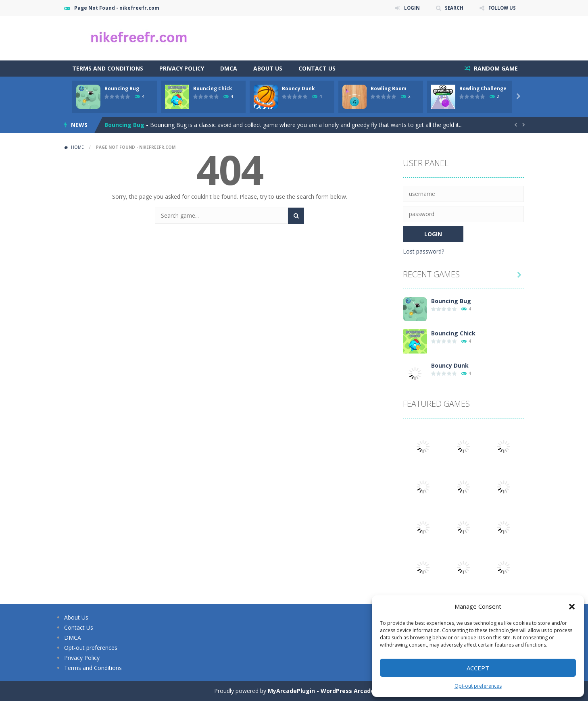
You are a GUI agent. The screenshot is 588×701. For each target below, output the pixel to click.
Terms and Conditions (108, 68)
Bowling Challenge (483, 88)
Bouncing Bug (122, 88)
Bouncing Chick (213, 88)
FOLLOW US (501, 8)
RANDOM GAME (495, 68)
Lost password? (423, 251)
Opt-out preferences (478, 686)
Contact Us (317, 68)
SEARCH (452, 8)
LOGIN (409, 8)
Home (77, 147)
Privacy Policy (182, 68)
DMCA (229, 68)
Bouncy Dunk (298, 88)
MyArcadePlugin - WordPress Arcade (321, 691)
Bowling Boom (389, 88)
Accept (478, 668)
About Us (268, 68)
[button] (572, 607)
